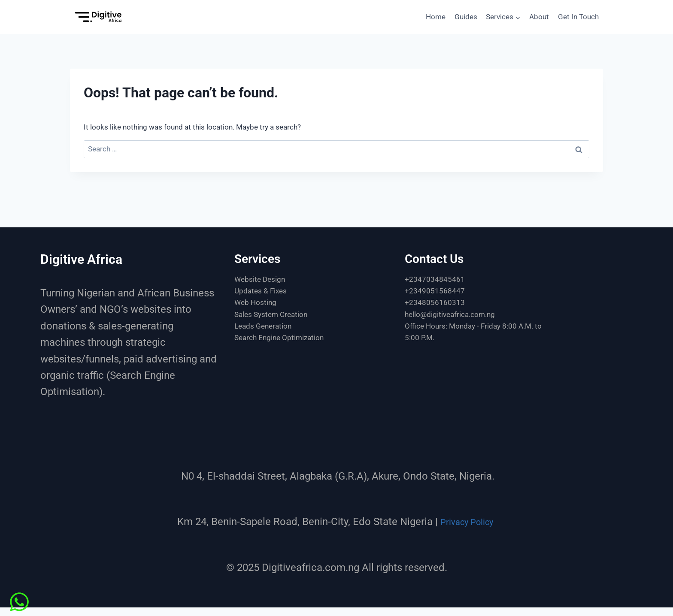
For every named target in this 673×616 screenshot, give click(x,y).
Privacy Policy (467, 522)
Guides (466, 17)
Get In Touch (578, 17)
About (539, 17)
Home (436, 17)
